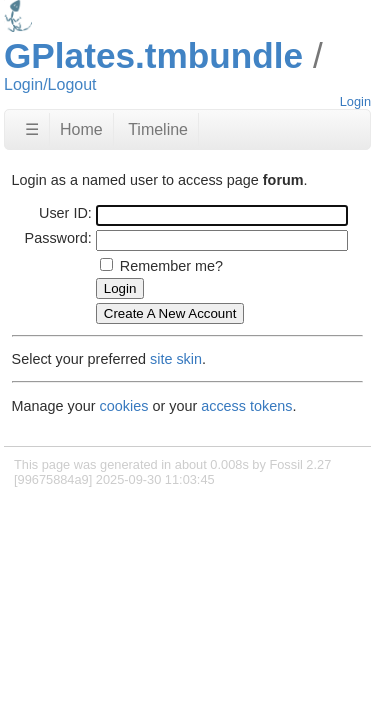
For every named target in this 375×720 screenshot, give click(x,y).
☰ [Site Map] (32, 129)
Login (355, 101)
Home (81, 129)
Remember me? (171, 266)
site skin (176, 359)
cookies (124, 406)
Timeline (158, 129)
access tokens (246, 406)
